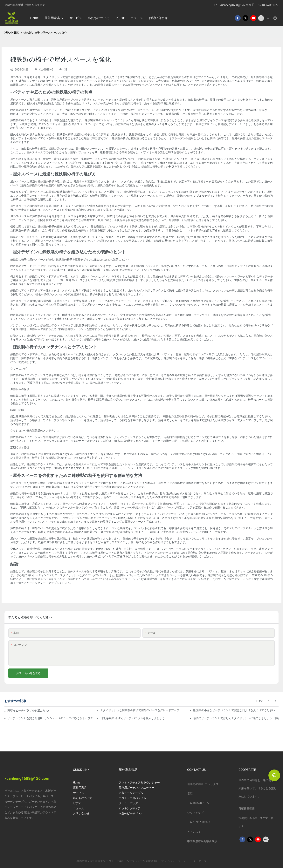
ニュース (272, 701)
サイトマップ (198, 861)
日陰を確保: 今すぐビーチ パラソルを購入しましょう (133, 718)
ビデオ (260, 701)
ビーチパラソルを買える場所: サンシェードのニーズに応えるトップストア (50, 718)
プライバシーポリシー (175, 861)
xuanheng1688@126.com (235, 5)
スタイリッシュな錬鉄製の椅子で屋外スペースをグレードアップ (140, 710)
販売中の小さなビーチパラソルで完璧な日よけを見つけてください (234, 710)
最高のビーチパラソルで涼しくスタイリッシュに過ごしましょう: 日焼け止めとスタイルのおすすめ (236, 718)
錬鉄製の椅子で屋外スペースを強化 (45, 33)
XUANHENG (12, 33)
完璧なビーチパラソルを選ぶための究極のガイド (28, 710)
